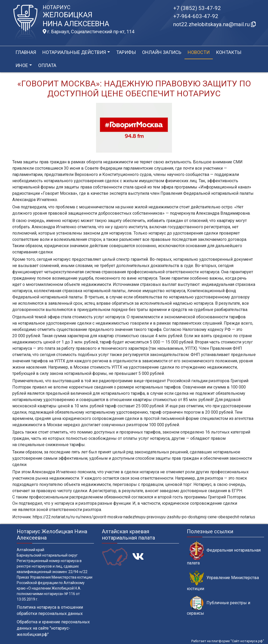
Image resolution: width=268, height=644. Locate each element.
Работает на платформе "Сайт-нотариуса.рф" (228, 641)
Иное (22, 65)
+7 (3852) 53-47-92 (197, 8)
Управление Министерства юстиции (223, 581)
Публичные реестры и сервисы (219, 606)
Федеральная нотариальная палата (224, 553)
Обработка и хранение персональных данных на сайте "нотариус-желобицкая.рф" (53, 628)
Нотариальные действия (74, 52)
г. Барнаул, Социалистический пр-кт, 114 (88, 32)
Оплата (47, 65)
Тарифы (126, 52)
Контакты (229, 52)
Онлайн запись (162, 52)
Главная (26, 52)
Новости (199, 52)
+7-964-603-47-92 (196, 16)
